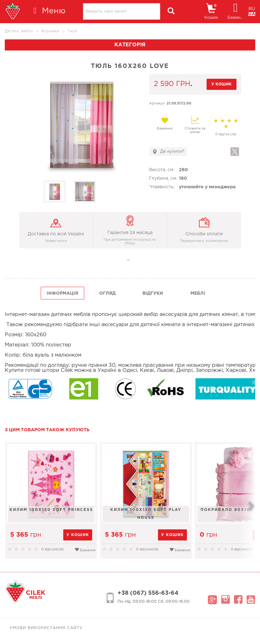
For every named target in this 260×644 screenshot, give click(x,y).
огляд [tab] (107, 293)
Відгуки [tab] (153, 293)
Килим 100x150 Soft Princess (51, 510)
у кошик (222, 84)
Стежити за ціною (195, 125)
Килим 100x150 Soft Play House (146, 514)
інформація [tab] (62, 293)
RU (252, 9)
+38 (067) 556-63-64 (148, 593)
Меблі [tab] (198, 293)
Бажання (164, 124)
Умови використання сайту (46, 628)
